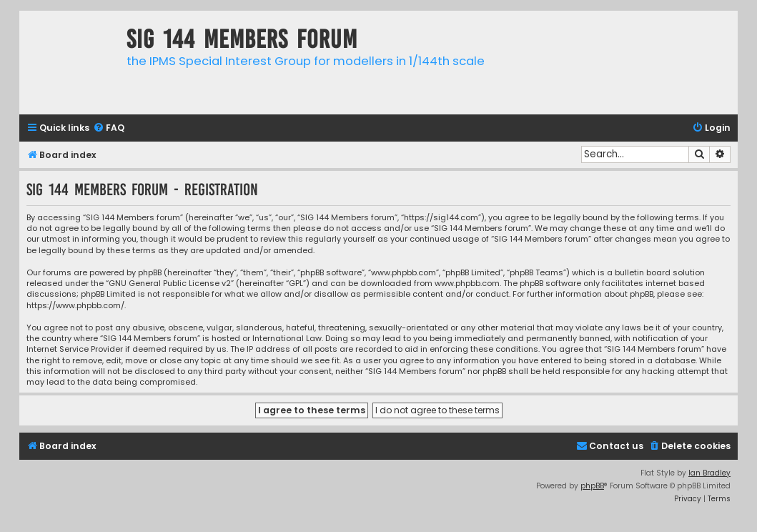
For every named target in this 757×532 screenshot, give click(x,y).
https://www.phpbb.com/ (75, 306)
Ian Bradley (709, 473)
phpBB (592, 486)
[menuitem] (109, 128)
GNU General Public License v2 (170, 284)
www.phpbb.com (467, 284)
